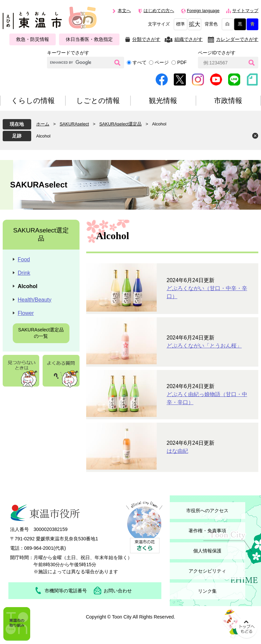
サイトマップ (245, 11)
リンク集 (207, 591)
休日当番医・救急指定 (89, 39)
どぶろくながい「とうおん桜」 (204, 346)
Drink (24, 273)
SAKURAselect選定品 (120, 124)
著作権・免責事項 (207, 531)
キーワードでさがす (68, 53)
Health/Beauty (35, 300)
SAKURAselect (74, 124)
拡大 (195, 24)
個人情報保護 (207, 551)
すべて (140, 62)
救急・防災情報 (33, 39)
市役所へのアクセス (207, 511)
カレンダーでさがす (237, 39)
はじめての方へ (159, 11)
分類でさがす (146, 39)
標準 (180, 24)
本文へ (124, 11)
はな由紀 (177, 451)
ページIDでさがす (217, 53)
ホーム (43, 124)
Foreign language (203, 11)
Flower (26, 313)
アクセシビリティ (207, 571)
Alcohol (43, 136)
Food (24, 259)
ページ (162, 62)
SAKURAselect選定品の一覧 (41, 333)
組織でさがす (189, 39)
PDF (182, 62)
